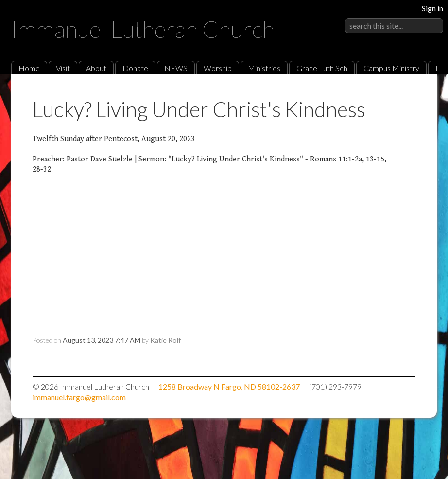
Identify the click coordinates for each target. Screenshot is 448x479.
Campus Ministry (391, 68)
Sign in (432, 8)
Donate (135, 68)
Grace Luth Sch (322, 68)
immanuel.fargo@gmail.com (79, 397)
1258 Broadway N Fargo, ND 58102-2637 (229, 386)
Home (29, 68)
